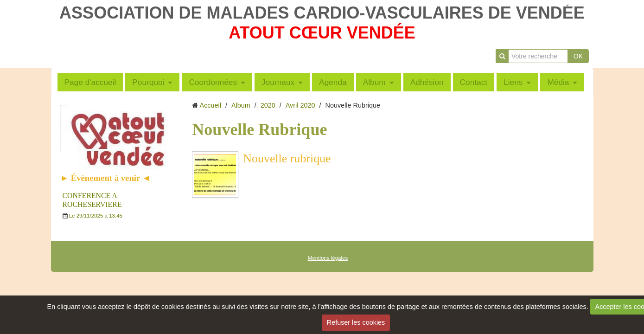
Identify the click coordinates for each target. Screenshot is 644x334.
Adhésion (427, 82)
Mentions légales (328, 258)
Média (558, 82)
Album (374, 82)
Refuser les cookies (356, 322)
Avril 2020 (300, 105)
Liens (513, 82)
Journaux (278, 82)
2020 (268, 105)
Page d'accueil (90, 82)
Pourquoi (148, 82)
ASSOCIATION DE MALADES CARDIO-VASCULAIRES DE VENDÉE (322, 13)
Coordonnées (213, 82)
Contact (474, 82)
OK (578, 56)
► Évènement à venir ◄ (106, 178)
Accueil (210, 105)
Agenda (333, 82)
